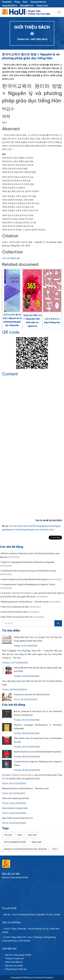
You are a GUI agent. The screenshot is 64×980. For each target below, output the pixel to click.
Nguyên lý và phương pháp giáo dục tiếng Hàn (27, 530)
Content (10, 374)
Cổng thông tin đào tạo (16, 969)
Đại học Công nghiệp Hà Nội (18, 955)
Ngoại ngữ (36, 842)
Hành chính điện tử (14, 962)
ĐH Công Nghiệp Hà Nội (44, 526)
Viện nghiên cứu (27, 6)
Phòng (17, 2)
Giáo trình (27, 526)
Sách (20, 526)
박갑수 (52, 530)
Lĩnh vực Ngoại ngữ (11, 258)
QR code (11, 332)
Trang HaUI (7, 2)
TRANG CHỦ (23, 39)
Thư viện (13, 526)
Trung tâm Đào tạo (38, 2)
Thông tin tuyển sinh (14, 958)
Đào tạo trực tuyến (14, 966)
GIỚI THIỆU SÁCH (39, 39)
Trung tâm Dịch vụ (10, 6)
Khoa (25, 2)
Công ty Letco (42, 6)
